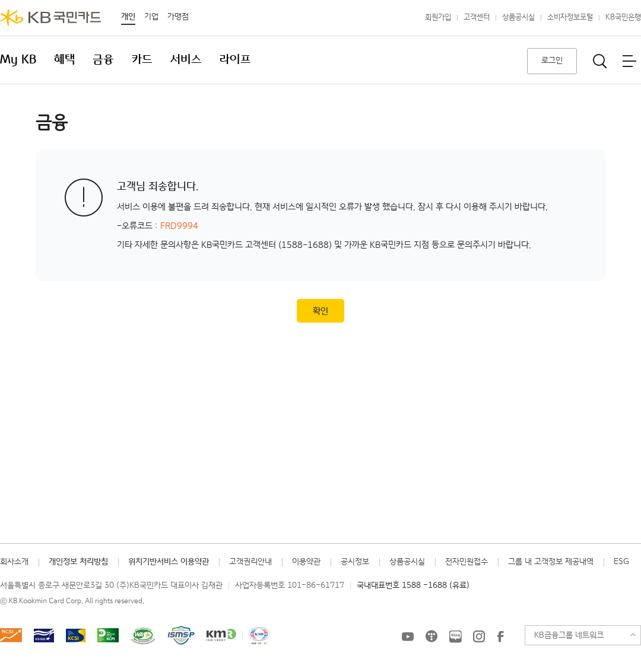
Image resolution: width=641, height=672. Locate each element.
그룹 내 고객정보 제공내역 (551, 562)
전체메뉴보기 (629, 61)
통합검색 (600, 61)
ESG (621, 562)
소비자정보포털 (570, 17)
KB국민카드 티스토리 (431, 636)
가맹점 (178, 17)
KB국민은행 (623, 17)
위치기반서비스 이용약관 (169, 562)
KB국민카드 (50, 18)
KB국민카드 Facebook (500, 636)
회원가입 (438, 17)
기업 (151, 17)
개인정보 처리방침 (78, 562)
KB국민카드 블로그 (455, 636)
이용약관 (306, 562)
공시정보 (355, 562)
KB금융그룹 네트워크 (569, 635)
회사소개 (14, 562)
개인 (128, 17)
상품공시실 (518, 17)
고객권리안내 (250, 562)
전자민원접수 (467, 562)
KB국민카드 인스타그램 (479, 636)
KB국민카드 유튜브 (408, 636)
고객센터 (477, 17)
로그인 (552, 60)
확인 (320, 311)
